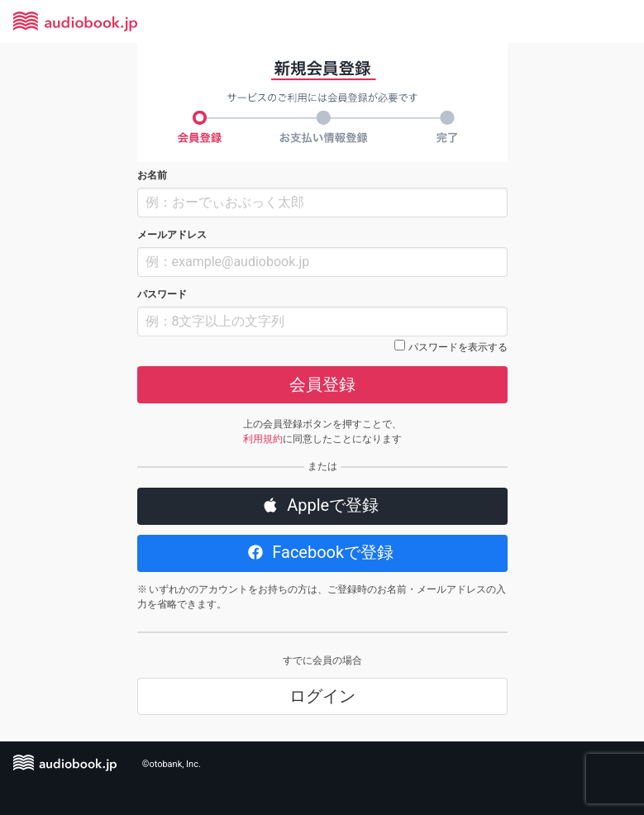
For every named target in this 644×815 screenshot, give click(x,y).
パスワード (162, 294)
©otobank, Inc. (172, 764)
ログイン (322, 696)
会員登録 (322, 384)
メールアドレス (172, 235)
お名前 (152, 175)
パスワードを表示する (458, 347)
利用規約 (263, 439)
